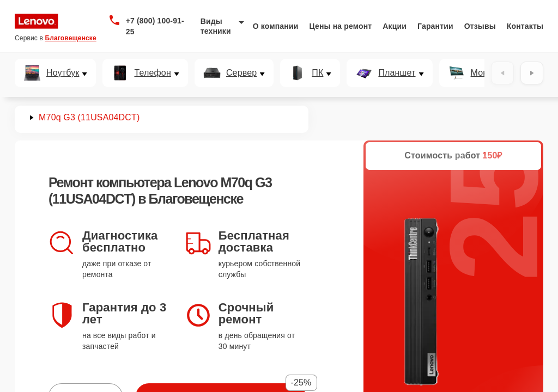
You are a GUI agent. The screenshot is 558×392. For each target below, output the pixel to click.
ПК (317, 73)
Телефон (152, 73)
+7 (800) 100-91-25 (155, 26)
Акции (395, 26)
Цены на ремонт (340, 26)
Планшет (397, 73)
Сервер (241, 73)
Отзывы (480, 26)
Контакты (525, 26)
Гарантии (435, 26)
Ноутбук (63, 73)
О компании (276, 26)
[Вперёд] (532, 73)
